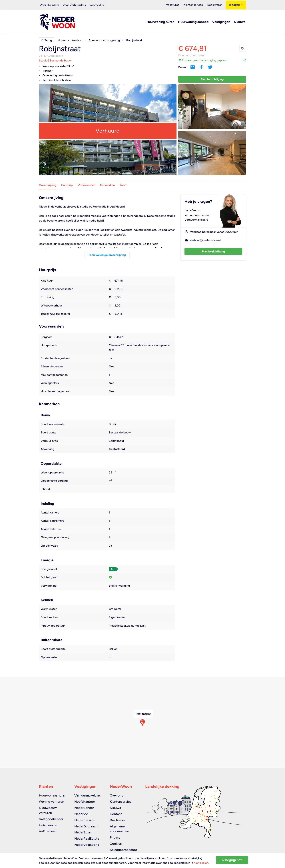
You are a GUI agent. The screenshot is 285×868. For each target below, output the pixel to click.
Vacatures (175, 5)
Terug (46, 40)
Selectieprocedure (123, 850)
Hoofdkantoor (85, 802)
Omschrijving (48, 185)
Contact (116, 814)
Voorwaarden (87, 185)
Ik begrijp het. (232, 860)
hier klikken (201, 863)
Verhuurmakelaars (88, 795)
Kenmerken (108, 185)
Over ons (116, 795)
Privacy (115, 837)
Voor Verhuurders (74, 5)
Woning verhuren (52, 802)
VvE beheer (47, 831)
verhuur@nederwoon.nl (205, 241)
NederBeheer (84, 808)
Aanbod (77, 40)
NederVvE (82, 814)
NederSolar (83, 832)
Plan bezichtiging (212, 79)
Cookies (116, 844)
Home (62, 40)
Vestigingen (221, 22)
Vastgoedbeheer (51, 819)
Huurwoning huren (160, 22)
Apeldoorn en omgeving (104, 40)
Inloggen (236, 5)
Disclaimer (117, 820)
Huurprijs (67, 185)
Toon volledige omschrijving (107, 255)
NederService (84, 820)
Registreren (215, 5)
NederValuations (87, 845)
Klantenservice (194, 5)
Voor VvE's (97, 5)
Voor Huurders (49, 5)
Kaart (123, 185)
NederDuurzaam (86, 826)
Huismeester (48, 825)
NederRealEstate (87, 839)
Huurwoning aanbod (193, 22)
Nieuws (240, 22)
